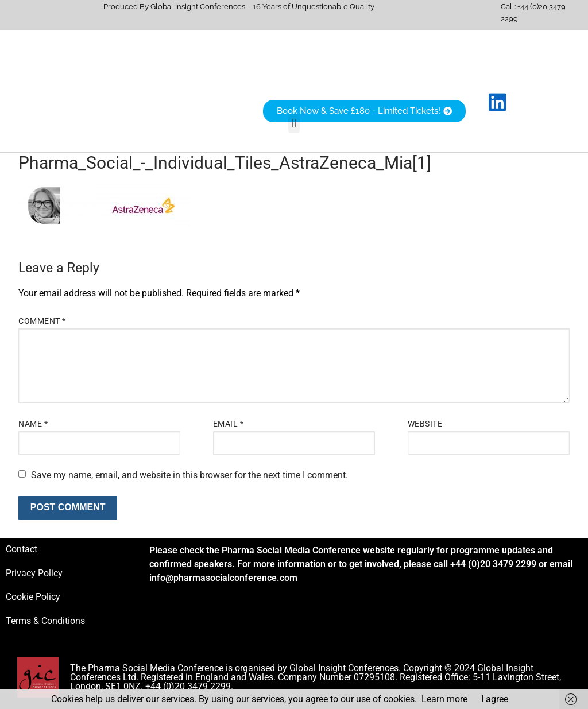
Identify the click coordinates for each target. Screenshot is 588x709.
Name (33, 424)
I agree (495, 699)
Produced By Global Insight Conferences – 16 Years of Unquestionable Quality (239, 7)
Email (229, 424)
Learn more (444, 699)
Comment (42, 321)
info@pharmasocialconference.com (223, 578)
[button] (294, 123)
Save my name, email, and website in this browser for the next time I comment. (189, 475)
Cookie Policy (33, 597)
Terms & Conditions (45, 621)
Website (425, 424)
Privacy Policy (34, 573)
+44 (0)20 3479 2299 (493, 564)
